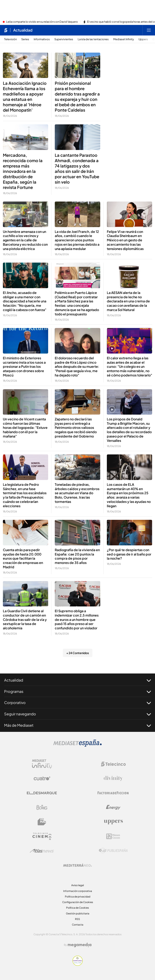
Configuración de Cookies (78, 902)
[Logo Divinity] (113, 778)
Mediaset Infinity (124, 39)
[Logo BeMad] (42, 822)
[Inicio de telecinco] (6, 30)
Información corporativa (78, 891)
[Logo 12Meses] (113, 836)
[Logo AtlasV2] (42, 851)
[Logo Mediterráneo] (77, 865)
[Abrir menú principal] (149, 30)
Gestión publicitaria (78, 913)
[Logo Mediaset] (77, 745)
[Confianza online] (78, 965)
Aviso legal (78, 885)
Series (25, 39)
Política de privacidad (78, 897)
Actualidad (77, 680)
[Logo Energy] (113, 807)
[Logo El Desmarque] (42, 793)
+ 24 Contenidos (78, 653)
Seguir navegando (77, 714)
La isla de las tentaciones (93, 39)
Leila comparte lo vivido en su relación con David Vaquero (42, 22)
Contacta (78, 925)
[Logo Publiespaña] (113, 851)
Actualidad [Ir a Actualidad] (23, 30)
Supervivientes (64, 39)
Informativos (42, 39)
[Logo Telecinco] (113, 764)
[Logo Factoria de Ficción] (113, 793)
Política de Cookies (77, 908)
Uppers (143, 39)
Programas (77, 691)
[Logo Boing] (42, 807)
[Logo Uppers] (113, 822)
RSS (77, 919)
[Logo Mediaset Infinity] (42, 764)
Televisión (10, 39)
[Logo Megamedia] (80, 945)
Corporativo (77, 703)
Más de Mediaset (77, 725)
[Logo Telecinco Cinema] (42, 836)
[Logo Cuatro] (42, 778)
